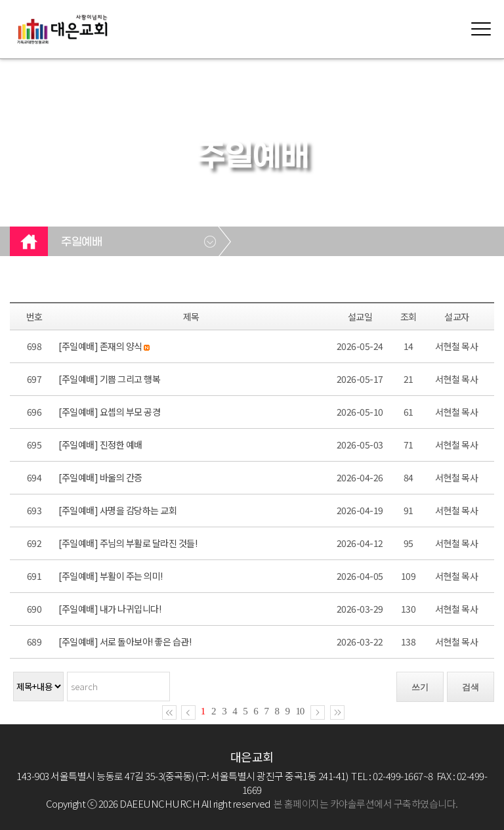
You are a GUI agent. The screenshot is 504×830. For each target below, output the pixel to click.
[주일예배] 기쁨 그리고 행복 (109, 379)
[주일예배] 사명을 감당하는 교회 (117, 510)
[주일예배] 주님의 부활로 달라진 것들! (128, 543)
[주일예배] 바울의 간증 (100, 477)
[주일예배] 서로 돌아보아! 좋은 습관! (125, 642)
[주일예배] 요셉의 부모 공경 (109, 412)
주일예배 (81, 242)
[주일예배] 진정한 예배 (100, 445)
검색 (471, 687)
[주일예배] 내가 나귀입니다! (110, 609)
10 (300, 711)
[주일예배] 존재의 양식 (100, 346)
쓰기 (420, 687)
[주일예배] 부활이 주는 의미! (111, 576)
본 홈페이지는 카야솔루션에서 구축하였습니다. (366, 803)
